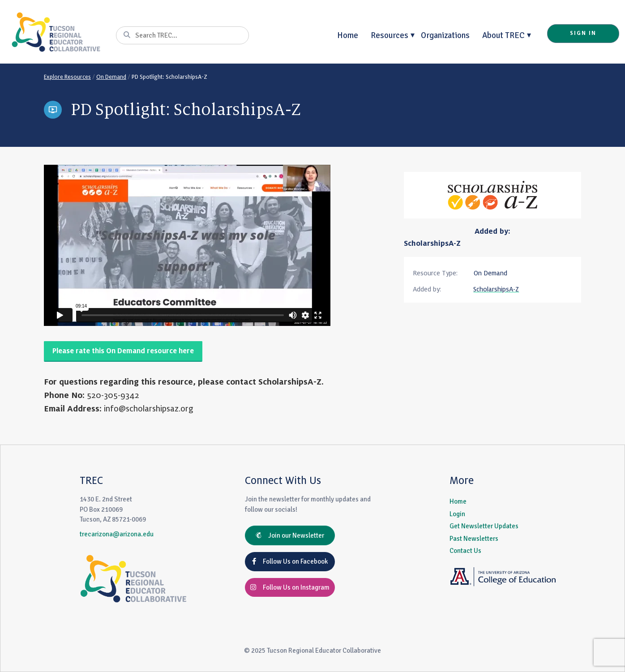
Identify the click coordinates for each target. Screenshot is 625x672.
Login (457, 514)
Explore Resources (67, 77)
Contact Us (465, 551)
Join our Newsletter (290, 535)
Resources (390, 35)
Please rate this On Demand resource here (123, 351)
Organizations (445, 35)
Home (348, 35)
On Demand (111, 77)
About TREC (503, 35)
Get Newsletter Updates (484, 526)
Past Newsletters (474, 539)
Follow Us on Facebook (290, 561)
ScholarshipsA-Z (432, 244)
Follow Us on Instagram (290, 587)
